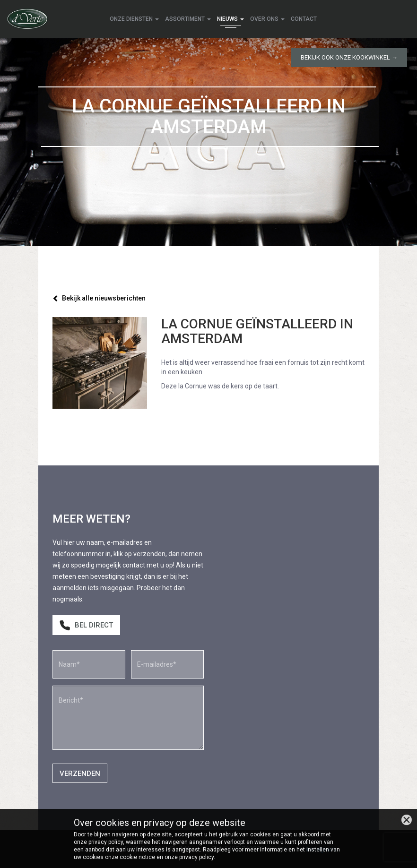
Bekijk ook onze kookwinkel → (349, 57)
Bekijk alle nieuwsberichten (99, 298)
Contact (304, 19)
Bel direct (86, 626)
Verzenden (80, 773)
